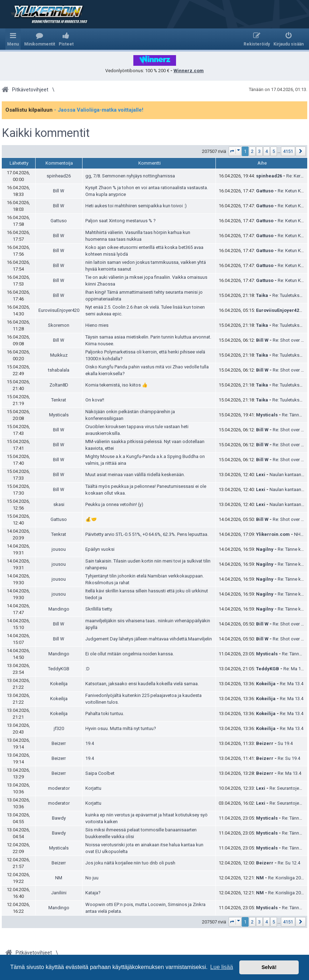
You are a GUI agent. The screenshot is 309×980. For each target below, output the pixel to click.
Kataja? (93, 893)
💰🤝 (91, 519)
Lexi (261, 475)
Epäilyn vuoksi (100, 549)
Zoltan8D (59, 385)
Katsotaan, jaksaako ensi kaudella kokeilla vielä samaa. (142, 684)
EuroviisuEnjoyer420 (59, 310)
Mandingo (59, 609)
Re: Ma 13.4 (295, 669)
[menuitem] (40, 39)
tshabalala (59, 370)
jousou (59, 549)
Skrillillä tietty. (99, 609)
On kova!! (95, 400)
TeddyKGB (59, 669)
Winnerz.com (189, 71)
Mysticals (59, 415)
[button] (235, 151)
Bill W (59, 191)
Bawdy (59, 818)
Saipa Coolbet (100, 773)
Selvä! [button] (269, 967)
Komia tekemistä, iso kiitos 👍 (116, 385)
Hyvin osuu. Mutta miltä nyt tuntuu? (121, 728)
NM (59, 878)
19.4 (90, 743)
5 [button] (274, 151)
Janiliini (59, 893)
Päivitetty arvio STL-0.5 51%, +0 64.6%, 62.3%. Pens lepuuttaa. (147, 534)
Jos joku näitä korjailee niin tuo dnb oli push (130, 863)
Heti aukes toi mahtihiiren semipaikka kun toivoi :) (136, 206)
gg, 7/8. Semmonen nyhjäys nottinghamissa (130, 176)
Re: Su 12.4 (289, 863)
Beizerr (59, 743)
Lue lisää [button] (222, 967)
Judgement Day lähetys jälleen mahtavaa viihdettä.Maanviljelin (149, 639)
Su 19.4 (285, 743)
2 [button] (252, 151)
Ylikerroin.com (273, 534)
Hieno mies (97, 325)
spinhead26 (59, 176)
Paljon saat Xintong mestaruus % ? (121, 221)
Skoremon (59, 325)
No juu (92, 878)
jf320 (59, 728)
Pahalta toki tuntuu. (105, 713)
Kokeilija (59, 684)
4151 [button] (288, 151)
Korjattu (93, 788)
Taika (262, 295)
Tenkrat (59, 400)
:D (87, 669)
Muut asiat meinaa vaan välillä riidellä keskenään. (135, 475)
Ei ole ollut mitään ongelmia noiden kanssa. (130, 654)
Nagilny (265, 549)
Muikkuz (59, 355)
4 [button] (267, 151)
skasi (59, 504)
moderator (59, 788)
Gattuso (265, 191)
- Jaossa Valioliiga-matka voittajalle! (99, 110)
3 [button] (259, 151)
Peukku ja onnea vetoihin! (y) (114, 504)
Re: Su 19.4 (289, 758)
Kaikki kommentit (46, 133)
